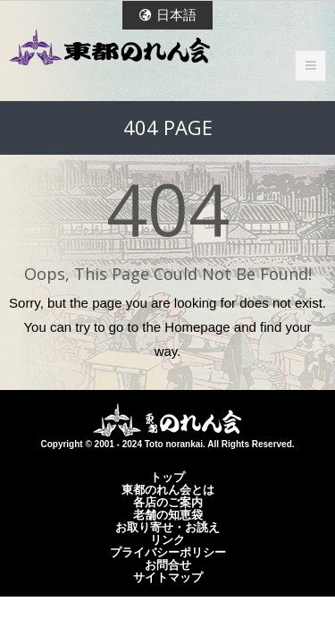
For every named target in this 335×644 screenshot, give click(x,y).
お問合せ (168, 564)
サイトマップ (168, 577)
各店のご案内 (168, 502)
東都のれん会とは (168, 489)
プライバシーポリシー (168, 552)
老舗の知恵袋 (168, 514)
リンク (167, 539)
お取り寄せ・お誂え (167, 527)
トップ (167, 477)
